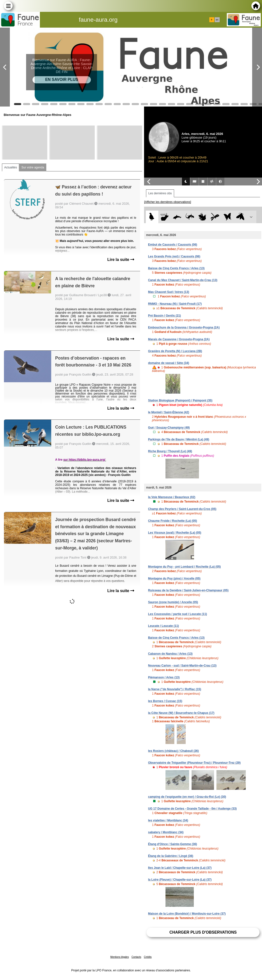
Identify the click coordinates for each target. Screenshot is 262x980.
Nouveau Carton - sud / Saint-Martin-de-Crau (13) (182, 666)
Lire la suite (121, 260)
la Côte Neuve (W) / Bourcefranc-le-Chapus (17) (181, 713)
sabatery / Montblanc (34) (166, 832)
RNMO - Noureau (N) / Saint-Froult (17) (175, 304)
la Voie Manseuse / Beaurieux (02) (172, 497)
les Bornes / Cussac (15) (165, 701)
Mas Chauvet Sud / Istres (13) (169, 292)
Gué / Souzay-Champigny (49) (169, 428)
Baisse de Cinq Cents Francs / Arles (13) (176, 268)
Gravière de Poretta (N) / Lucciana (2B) (175, 351)
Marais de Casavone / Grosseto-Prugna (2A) (179, 339)
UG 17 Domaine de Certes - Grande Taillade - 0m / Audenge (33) (192, 809)
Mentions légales (120, 957)
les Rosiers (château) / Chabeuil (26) (173, 751)
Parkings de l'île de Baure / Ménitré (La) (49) (179, 439)
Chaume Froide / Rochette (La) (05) (172, 521)
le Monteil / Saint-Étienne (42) (169, 412)
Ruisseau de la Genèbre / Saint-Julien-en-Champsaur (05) (188, 590)
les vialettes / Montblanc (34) (168, 820)
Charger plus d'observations (203, 932)
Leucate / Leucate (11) (163, 626)
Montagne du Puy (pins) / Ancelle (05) (174, 579)
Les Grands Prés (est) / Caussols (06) (174, 256)
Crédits (148, 957)
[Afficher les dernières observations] (168, 202)
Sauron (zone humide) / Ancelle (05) (173, 602)
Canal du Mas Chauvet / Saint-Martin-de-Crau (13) (183, 280)
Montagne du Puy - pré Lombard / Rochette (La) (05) (184, 567)
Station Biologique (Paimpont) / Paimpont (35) (180, 400)
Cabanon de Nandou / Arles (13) (170, 654)
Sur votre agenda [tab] (33, 167)
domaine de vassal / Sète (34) (169, 363)
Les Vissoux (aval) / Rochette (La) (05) (175, 533)
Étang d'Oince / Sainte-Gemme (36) (172, 844)
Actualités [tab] (11, 167)
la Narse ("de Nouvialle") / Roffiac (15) (174, 689)
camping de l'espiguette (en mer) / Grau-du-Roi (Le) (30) (187, 797)
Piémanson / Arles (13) (164, 677)
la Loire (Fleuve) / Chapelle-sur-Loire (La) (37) (180, 880)
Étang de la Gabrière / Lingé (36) (171, 856)
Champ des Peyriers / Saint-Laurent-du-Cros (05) (182, 509)
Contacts (136, 957)
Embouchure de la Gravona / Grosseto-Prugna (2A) (184, 327)
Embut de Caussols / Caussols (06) (172, 245)
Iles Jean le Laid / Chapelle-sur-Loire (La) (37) (180, 868)
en (217, 20)
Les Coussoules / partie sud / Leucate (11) (177, 614)
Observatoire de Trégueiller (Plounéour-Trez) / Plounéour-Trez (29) (194, 763)
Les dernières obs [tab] (160, 193)
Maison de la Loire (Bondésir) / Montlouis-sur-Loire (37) (187, 914)
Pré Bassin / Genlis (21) (164, 316)
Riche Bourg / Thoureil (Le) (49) (170, 451)
